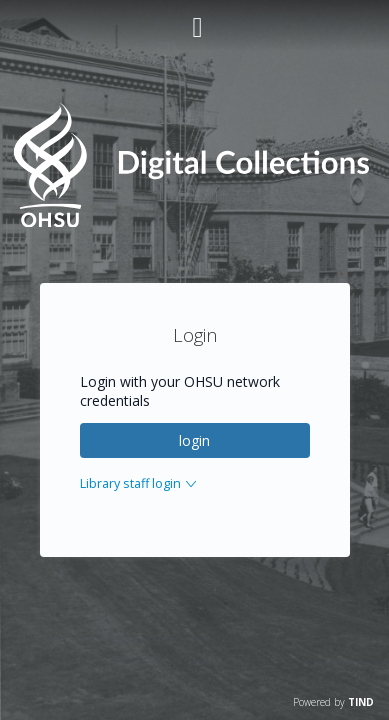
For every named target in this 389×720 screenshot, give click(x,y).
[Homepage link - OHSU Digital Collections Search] (194, 222)
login (194, 440)
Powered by (333, 702)
